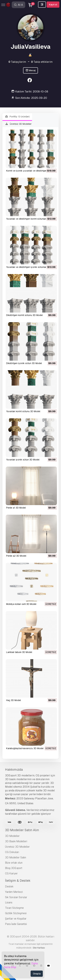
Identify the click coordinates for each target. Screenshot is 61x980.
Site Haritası (39, 948)
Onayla (37, 974)
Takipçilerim (17, 62)
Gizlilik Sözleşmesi (16, 913)
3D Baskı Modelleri (16, 841)
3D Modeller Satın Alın (22, 830)
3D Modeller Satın (16, 857)
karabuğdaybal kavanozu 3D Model (25, 748)
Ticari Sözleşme (14, 908)
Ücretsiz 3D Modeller (18, 124)
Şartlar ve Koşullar (16, 919)
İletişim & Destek (18, 881)
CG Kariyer (11, 873)
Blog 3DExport (14, 868)
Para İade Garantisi (16, 924)
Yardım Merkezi (14, 892)
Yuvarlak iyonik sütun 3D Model (23, 460)
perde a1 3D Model (16, 508)
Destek (9, 886)
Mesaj (31, 71)
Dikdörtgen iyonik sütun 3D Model (24, 363)
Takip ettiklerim (42, 62)
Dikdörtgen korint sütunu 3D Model (24, 315)
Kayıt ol (53, 5)
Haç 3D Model (14, 700)
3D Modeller (12, 836)
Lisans (9, 902)
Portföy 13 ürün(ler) (17, 117)
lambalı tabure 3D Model (19, 652)
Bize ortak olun (14, 863)
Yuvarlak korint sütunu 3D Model (23, 411)
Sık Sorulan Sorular (16, 897)
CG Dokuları (12, 852)
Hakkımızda (14, 770)
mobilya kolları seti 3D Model (21, 604)
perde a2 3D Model (16, 556)
